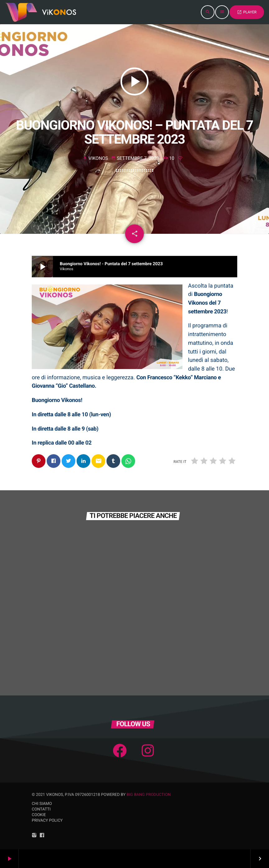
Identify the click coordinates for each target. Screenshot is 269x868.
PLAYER (247, 12)
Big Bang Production (149, 795)
